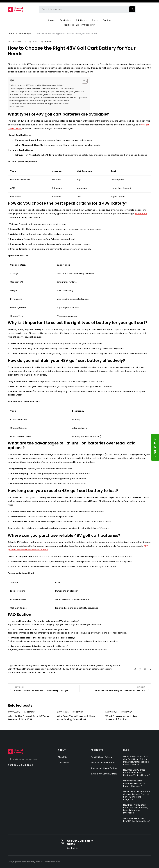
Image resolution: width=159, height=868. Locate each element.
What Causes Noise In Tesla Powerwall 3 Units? (122, 718)
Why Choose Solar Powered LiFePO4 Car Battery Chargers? (134, 783)
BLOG (126, 750)
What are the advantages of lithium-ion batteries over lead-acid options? (49, 97)
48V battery (141, 214)
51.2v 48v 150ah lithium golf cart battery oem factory (34, 669)
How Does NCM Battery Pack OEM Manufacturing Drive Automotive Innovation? (136, 809)
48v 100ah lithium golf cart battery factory (34, 666)
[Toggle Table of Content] (83, 81)
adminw (48, 42)
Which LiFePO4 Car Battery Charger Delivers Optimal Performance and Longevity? (136, 796)
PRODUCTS (97, 750)
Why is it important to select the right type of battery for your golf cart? (48, 91)
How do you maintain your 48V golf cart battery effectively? (42, 94)
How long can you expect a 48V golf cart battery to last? (40, 101)
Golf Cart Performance (44, 672)
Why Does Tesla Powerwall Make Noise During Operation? (76, 718)
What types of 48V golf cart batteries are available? (37, 85)
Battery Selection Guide (20, 672)
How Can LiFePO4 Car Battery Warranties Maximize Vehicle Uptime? (137, 773)
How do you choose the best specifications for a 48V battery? (43, 88)
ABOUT (62, 750)
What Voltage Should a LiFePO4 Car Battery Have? (137, 820)
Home (11, 34)
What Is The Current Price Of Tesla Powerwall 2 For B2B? (28, 718)
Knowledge (25, 34)
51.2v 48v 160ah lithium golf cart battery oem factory (86, 669)
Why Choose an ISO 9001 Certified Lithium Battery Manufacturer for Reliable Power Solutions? (136, 761)
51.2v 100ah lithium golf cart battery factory (99, 666)
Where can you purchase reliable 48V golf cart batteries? (40, 104)
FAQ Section (18, 107)
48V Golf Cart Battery (66, 666)
